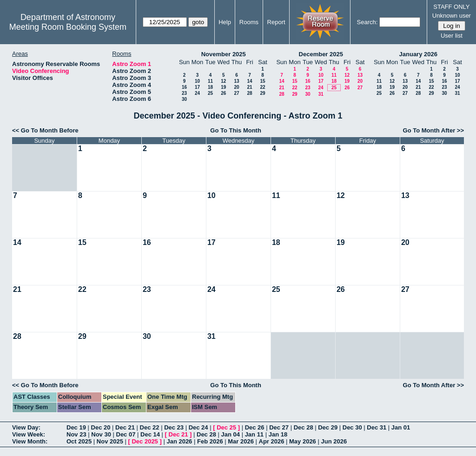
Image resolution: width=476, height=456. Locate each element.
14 (249, 81)
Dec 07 (126, 434)
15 (262, 81)
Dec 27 (279, 427)
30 (184, 99)
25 (210, 93)
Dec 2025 (145, 441)
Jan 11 (254, 434)
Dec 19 (76, 427)
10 (197, 81)
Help (225, 22)
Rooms (249, 22)
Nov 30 (101, 434)
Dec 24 (198, 427)
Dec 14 (150, 434)
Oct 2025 (79, 441)
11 (210, 81)
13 (236, 81)
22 (262, 87)
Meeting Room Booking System (68, 27)
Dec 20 (101, 427)
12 (223, 81)
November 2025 (224, 54)
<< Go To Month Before (45, 130)
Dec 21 (125, 427)
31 (321, 94)
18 (210, 87)
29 (262, 93)
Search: (367, 22)
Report (276, 22)
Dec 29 (328, 427)
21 (249, 87)
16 (184, 87)
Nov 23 (76, 434)
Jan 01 (401, 427)
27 (236, 93)
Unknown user (452, 16)
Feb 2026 (210, 441)
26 (223, 93)
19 (223, 87)
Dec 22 (150, 427)
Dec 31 (377, 427)
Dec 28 (304, 427)
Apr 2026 (272, 441)
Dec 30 (352, 427)
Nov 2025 (110, 441)
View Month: (30, 441)
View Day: (26, 427)
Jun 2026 (334, 441)
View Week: (29, 434)
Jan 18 (278, 434)
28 (249, 93)
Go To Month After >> (433, 130)
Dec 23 (174, 427)
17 (197, 87)
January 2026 (418, 54)
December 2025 (321, 54)
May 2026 (303, 441)
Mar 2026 (241, 441)
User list (452, 36)
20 (236, 87)
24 (197, 93)
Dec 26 (255, 427)
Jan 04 (231, 434)
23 (184, 93)
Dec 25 (226, 427)
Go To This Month (236, 130)
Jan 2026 (179, 441)
